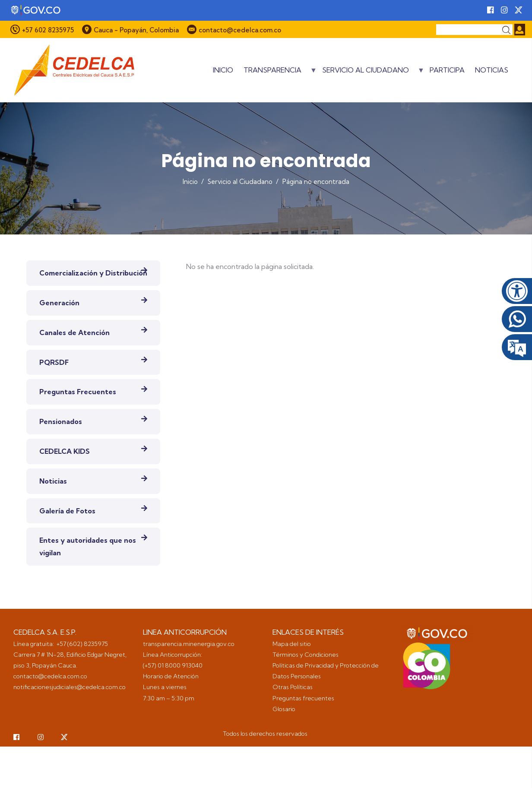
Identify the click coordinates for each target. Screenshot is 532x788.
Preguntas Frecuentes (78, 392)
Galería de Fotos (67, 511)
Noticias (492, 70)
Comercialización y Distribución (93, 273)
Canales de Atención (74, 332)
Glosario (285, 709)
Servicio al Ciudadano (373, 73)
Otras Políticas (293, 687)
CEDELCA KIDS (65, 451)
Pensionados (61, 421)
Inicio (223, 70)
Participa (447, 70)
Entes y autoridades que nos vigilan (88, 546)
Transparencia (280, 73)
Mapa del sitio (292, 644)
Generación (59, 303)
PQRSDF (54, 362)
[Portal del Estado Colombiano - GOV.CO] (36, 10)
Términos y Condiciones (306, 655)
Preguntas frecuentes (304, 698)
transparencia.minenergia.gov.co (189, 644)
